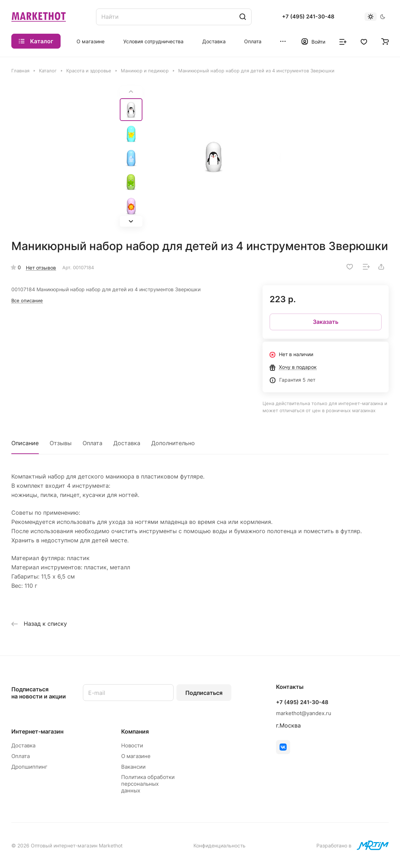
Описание (25, 443)
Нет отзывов (41, 268)
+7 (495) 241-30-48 (308, 17)
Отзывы (61, 443)
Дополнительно (173, 443)
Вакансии (133, 767)
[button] (131, 221)
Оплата (92, 443)
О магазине (136, 756)
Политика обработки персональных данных (148, 784)
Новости (132, 745)
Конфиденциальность (219, 845)
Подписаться (204, 693)
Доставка (127, 443)
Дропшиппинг (29, 767)
